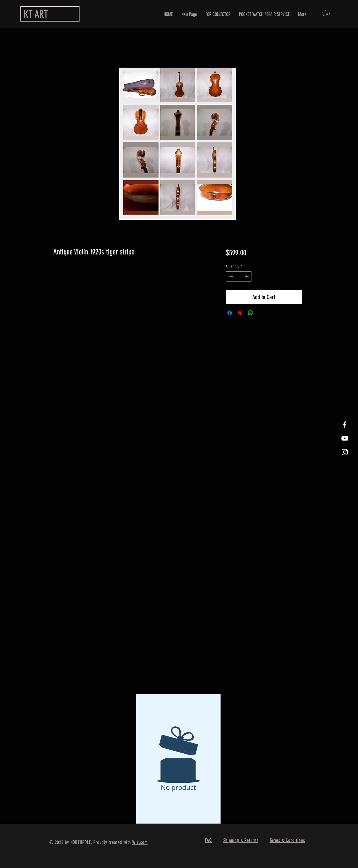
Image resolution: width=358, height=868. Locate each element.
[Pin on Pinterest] (240, 313)
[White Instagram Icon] (345, 452)
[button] (329, 13)
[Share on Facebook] (230, 313)
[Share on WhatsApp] (251, 313)
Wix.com (140, 842)
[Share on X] (261, 313)
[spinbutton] (239, 276)
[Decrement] (230, 276)
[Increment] (247, 276)
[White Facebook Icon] (345, 424)
